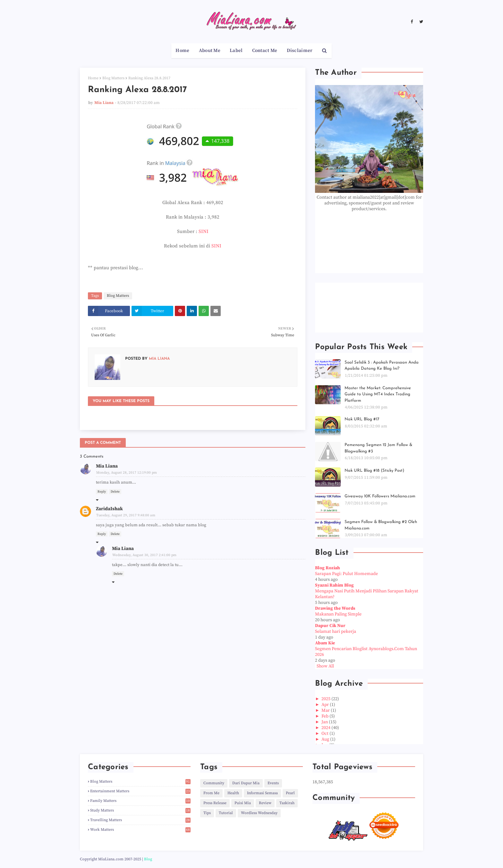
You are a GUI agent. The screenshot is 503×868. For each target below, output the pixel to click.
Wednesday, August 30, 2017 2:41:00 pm (144, 555)
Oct (325, 734)
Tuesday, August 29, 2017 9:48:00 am (126, 515)
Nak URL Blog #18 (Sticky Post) (374, 471)
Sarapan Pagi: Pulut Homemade (346, 574)
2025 (326, 699)
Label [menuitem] (236, 51)
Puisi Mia (243, 803)
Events (273, 783)
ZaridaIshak (109, 509)
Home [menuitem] (182, 51)
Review (265, 803)
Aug (326, 739)
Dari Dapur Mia (246, 783)
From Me (211, 793)
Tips (207, 813)
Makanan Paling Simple (338, 614)
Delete (115, 492)
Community (214, 783)
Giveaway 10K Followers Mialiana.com (380, 496)
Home (93, 78)
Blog (148, 859)
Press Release (215, 803)
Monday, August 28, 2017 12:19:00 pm (127, 473)
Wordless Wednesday (259, 813)
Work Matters (140, 830)
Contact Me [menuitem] (265, 51)
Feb (325, 716)
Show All (325, 666)
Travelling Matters (140, 820)
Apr (326, 705)
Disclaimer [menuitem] (300, 51)
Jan (325, 722)
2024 (326, 728)
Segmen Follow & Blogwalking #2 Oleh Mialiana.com (381, 525)
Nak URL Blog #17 (362, 419)
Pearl (290, 793)
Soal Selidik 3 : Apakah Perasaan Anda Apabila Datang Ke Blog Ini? (382, 366)
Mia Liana (104, 103)
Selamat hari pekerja (336, 632)
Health (233, 793)
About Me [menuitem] (210, 51)
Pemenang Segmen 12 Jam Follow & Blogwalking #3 (378, 448)
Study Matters (140, 810)
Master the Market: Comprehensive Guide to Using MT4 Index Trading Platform (378, 394)
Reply (102, 492)
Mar (326, 710)
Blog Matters (113, 78)
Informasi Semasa (262, 793)
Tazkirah (287, 803)
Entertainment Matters (140, 791)
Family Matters (140, 801)
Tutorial (226, 813)
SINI (204, 232)
